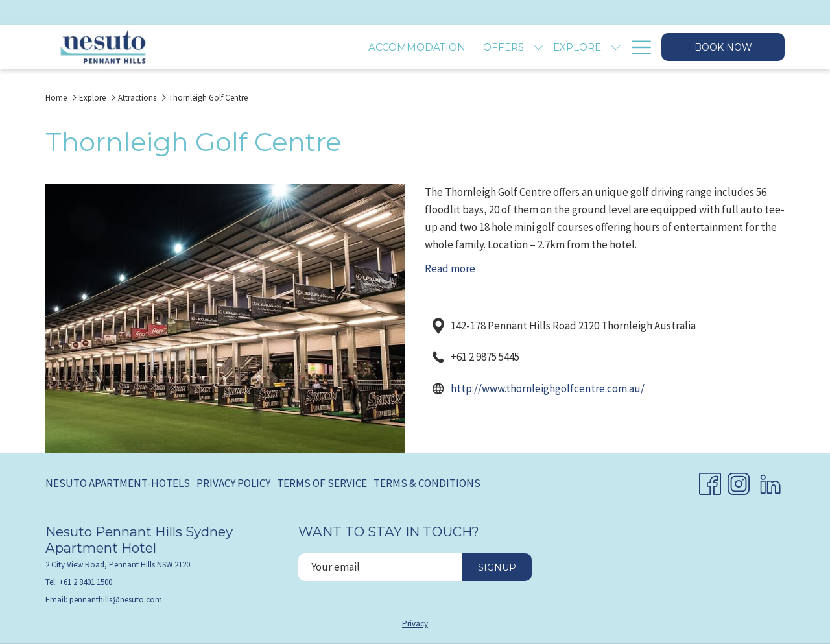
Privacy (415, 624)
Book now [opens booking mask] (723, 47)
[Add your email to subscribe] (380, 567)
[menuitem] (283, 47)
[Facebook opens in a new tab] (710, 481)
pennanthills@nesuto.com (116, 600)
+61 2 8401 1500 (86, 582)
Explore (92, 98)
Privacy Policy (233, 483)
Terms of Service (322, 483)
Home (56, 98)
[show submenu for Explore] (482, 47)
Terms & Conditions (427, 483)
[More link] (636, 47)
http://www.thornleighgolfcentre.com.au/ (548, 388)
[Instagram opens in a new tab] (739, 481)
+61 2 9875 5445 (485, 357)
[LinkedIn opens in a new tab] (770, 481)
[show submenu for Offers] (404, 47)
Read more (450, 268)
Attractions (137, 98)
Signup (497, 567)
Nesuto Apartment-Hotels (118, 483)
